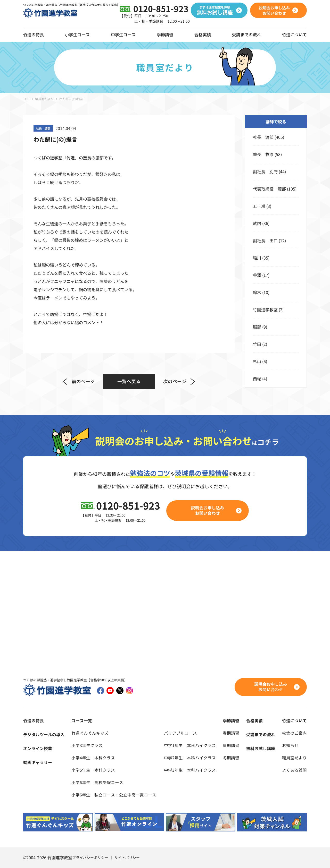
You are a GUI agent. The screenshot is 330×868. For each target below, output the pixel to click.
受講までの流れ (246, 35)
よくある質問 (294, 770)
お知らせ (290, 745)
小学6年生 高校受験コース (97, 782)
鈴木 (257, 292)
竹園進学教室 (265, 310)
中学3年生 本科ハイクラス (190, 770)
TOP (26, 99)
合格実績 (203, 35)
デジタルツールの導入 (44, 734)
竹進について (294, 720)
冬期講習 (231, 758)
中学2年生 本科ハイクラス (190, 758)
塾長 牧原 (263, 154)
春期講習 (231, 733)
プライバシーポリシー (90, 857)
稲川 (257, 258)
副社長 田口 (265, 240)
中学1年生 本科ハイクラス (190, 745)
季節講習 (165, 35)
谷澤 (257, 275)
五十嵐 (259, 206)
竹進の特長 (34, 720)
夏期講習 (231, 745)
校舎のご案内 (294, 733)
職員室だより (44, 99)
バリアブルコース (180, 733)
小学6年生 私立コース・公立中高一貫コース (114, 795)
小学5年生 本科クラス (93, 770)
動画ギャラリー (38, 762)
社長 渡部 (263, 137)
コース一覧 (82, 720)
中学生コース (123, 35)
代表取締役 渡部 (269, 189)
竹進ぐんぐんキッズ (90, 733)
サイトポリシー (127, 857)
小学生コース (77, 35)
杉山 (257, 361)
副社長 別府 (265, 171)
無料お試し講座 (261, 748)
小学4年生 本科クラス (93, 758)
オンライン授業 (38, 748)
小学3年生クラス (87, 745)
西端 (257, 379)
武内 (257, 223)
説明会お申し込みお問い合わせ (208, 510)
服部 (257, 327)
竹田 (257, 344)
